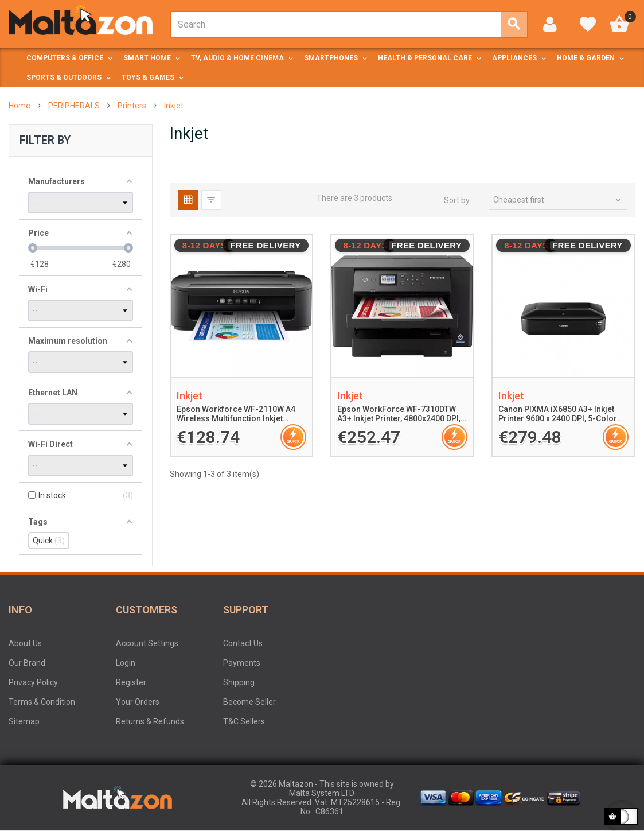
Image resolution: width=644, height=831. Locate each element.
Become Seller (249, 702)
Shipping (239, 682)
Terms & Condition (42, 702)
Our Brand (27, 663)
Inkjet (190, 396)
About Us (25, 643)
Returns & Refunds (150, 721)
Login (126, 663)
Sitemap (24, 721)
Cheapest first (558, 200)
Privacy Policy (33, 682)
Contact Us (243, 643)
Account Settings (147, 643)
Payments (242, 663)
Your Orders (138, 702)
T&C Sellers (244, 721)
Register (131, 682)
